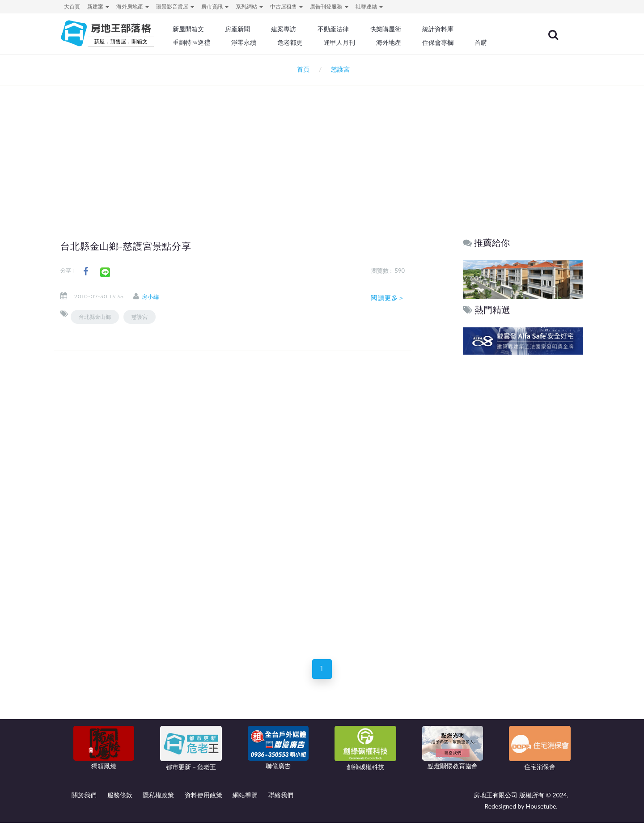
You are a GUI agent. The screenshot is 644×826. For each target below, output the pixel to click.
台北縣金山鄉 (95, 317)
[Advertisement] (322, 146)
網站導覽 (245, 798)
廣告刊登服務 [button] (329, 6)
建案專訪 (303, 29)
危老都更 (309, 42)
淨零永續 (264, 42)
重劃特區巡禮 (213, 42)
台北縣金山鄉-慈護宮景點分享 (132, 246)
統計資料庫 (453, 29)
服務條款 (120, 798)
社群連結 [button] (369, 6)
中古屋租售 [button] (286, 6)
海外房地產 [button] (133, 6)
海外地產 (405, 42)
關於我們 (84, 798)
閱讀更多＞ (388, 298)
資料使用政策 (203, 798)
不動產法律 (351, 29)
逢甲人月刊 (357, 42)
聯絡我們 (281, 798)
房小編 (156, 297)
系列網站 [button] (249, 6)
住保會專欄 (453, 42)
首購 (496, 42)
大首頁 (72, 6)
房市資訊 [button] (215, 6)
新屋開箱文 (210, 29)
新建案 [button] (98, 6)
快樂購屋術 (402, 29)
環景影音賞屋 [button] (175, 6)
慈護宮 (140, 317)
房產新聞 (258, 29)
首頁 (302, 69)
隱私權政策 (158, 798)
